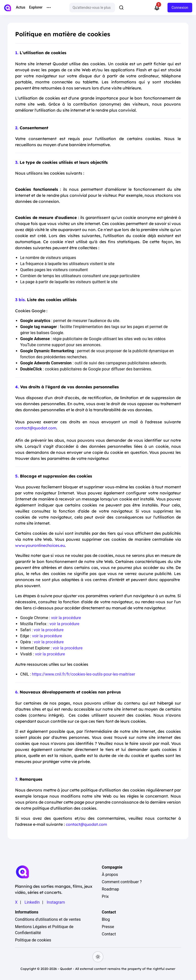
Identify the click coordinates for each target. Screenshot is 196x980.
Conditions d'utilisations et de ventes (48, 919)
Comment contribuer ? (122, 881)
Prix (105, 896)
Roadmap (110, 889)
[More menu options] (49, 8)
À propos (110, 874)
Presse (108, 926)
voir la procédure (66, 618)
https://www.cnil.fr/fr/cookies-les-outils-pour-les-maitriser (84, 674)
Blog (106, 919)
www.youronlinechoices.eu (41, 545)
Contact (109, 934)
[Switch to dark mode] (98, 956)
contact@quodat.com (36, 428)
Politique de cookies (33, 940)
